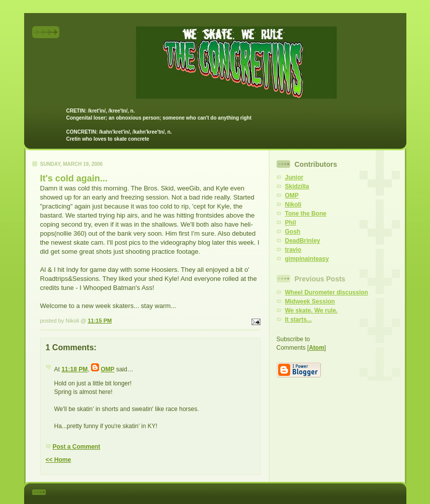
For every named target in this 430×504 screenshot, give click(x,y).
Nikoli (293, 205)
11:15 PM (100, 321)
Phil (291, 223)
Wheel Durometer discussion (327, 292)
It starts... (298, 320)
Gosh (293, 232)
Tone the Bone (306, 214)
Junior (294, 177)
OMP (107, 369)
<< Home (59, 460)
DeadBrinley (303, 241)
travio (293, 250)
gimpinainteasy (307, 259)
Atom (317, 348)
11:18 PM (74, 369)
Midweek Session (310, 301)
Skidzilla (297, 186)
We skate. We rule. (312, 311)
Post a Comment (77, 447)
